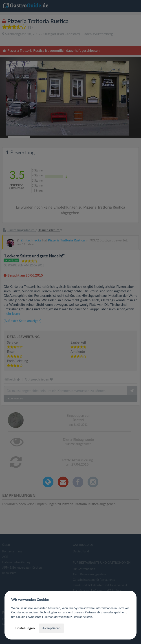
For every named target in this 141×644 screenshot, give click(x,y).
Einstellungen (25, 628)
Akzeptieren (51, 628)
